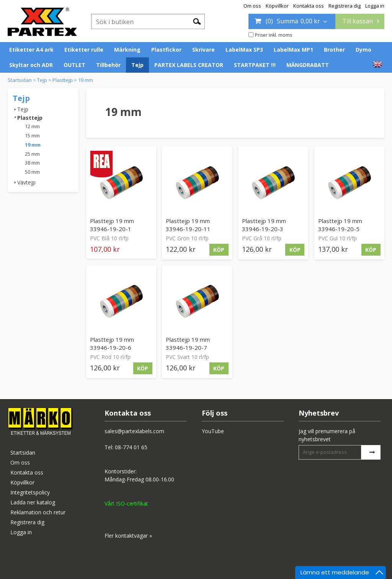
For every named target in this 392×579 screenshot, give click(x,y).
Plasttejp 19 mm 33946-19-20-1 (112, 225)
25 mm (32, 154)
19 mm (86, 80)
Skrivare (203, 50)
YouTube (213, 431)
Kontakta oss (309, 6)
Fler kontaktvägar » (128, 536)
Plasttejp (63, 80)
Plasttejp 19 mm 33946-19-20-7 (188, 343)
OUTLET (74, 65)
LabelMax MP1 (293, 50)
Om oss (252, 6)
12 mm (32, 126)
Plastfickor (166, 50)
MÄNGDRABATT (308, 65)
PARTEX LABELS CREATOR (189, 65)
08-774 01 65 (131, 447)
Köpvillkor (277, 6)
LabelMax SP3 (244, 50)
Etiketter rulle (84, 50)
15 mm (32, 135)
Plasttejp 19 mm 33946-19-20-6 (112, 343)
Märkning (127, 50)
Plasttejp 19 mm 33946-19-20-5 (340, 225)
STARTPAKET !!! (255, 65)
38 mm (32, 163)
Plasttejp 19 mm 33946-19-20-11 (188, 225)
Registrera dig (345, 6)
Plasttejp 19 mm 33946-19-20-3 (264, 225)
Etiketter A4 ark (31, 50)
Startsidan (20, 80)
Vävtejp (26, 182)
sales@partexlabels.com (134, 431)
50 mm (32, 172)
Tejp (137, 65)
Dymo (363, 50)
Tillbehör (108, 65)
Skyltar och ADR (31, 65)
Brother (334, 50)
